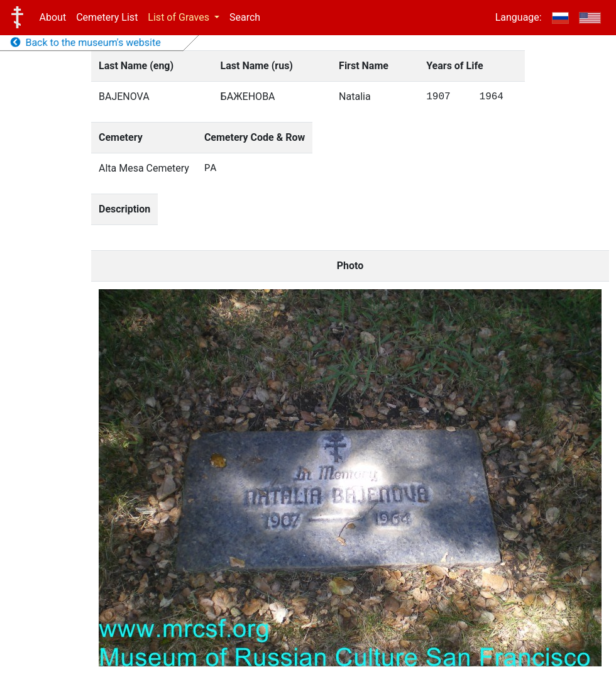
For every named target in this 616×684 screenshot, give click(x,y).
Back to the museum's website (86, 42)
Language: (519, 17)
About (53, 17)
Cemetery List (107, 17)
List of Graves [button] (180, 17)
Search (245, 17)
